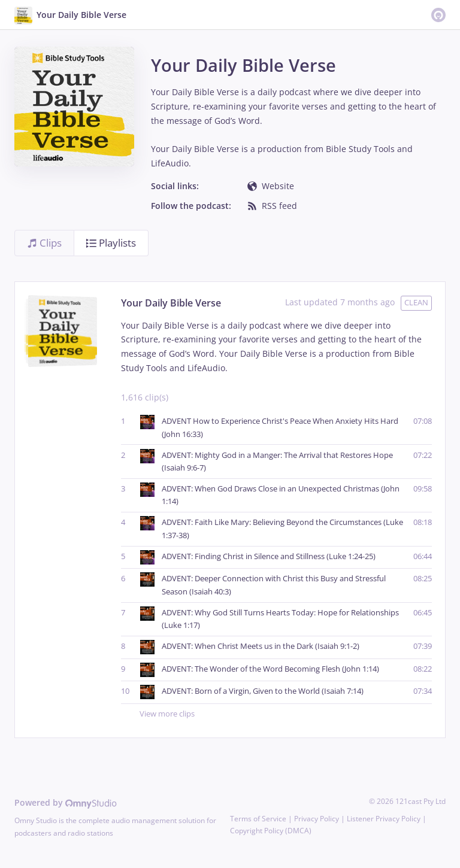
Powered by (66, 802)
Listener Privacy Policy (384, 819)
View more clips (286, 714)
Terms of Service (258, 819)
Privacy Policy (317, 819)
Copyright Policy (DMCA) (271, 831)
